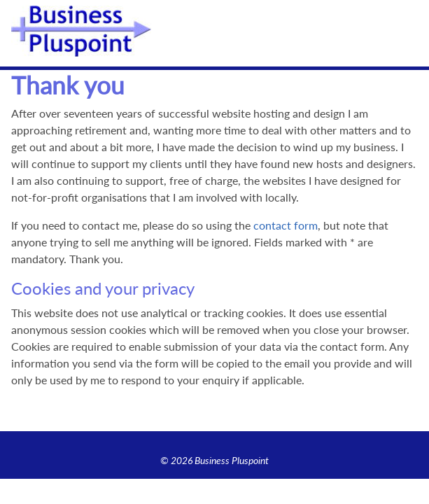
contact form (286, 225)
